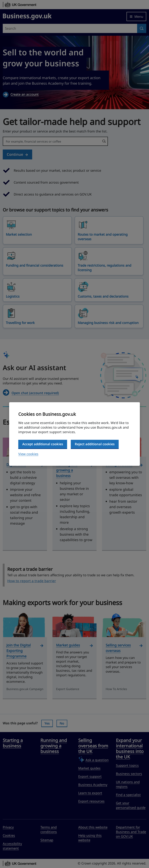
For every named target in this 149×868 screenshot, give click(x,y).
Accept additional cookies (43, 444)
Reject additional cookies (95, 444)
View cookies (28, 454)
